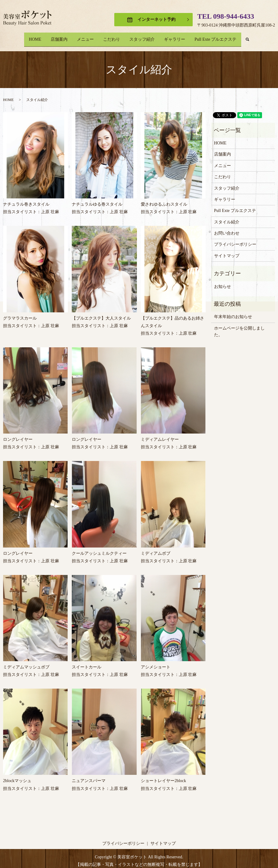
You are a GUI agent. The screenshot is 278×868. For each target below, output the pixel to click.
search (262, 37)
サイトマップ (227, 251)
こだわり (112, 37)
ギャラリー (181, 37)
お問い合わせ (227, 229)
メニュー (82, 37)
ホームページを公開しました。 (239, 327)
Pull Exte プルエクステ (225, 37)
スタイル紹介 (227, 217)
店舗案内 (52, 37)
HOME (25, 37)
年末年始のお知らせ (233, 312)
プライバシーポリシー (235, 240)
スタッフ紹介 (145, 37)
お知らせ (223, 282)
